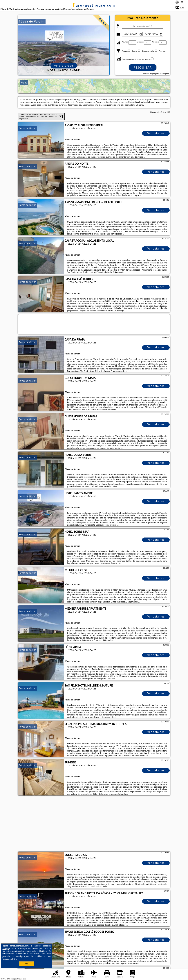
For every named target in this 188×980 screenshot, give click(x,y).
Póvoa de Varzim (28, 128)
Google (6, 949)
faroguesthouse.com (94, 5)
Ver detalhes (156, 133)
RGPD (15, 959)
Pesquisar (143, 68)
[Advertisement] (94, 824)
